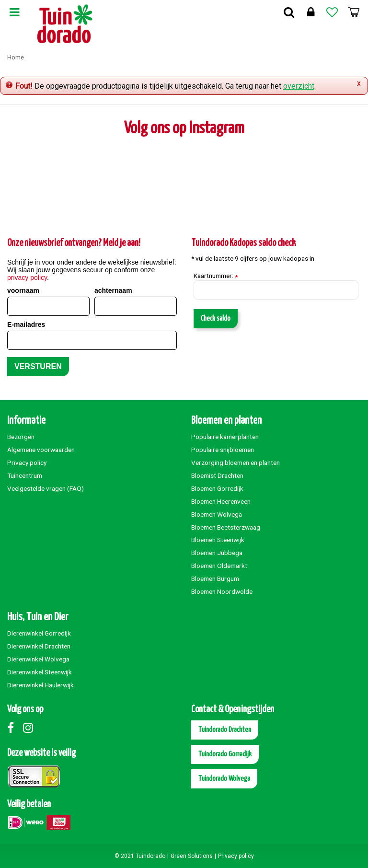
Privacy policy (27, 463)
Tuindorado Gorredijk (225, 754)
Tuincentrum (25, 475)
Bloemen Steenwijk (218, 540)
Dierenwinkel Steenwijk (40, 672)
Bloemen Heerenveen (221, 501)
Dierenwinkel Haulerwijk (40, 685)
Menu (14, 12)
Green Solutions (192, 856)
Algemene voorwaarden (41, 450)
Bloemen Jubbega (217, 553)
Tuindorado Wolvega (224, 779)
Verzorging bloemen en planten (236, 463)
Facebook (14, 728)
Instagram (30, 728)
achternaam (113, 290)
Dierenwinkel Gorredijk (39, 633)
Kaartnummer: (216, 276)
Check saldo (216, 318)
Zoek (289, 12)
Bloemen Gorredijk (217, 488)
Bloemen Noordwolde (222, 591)
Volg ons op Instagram (184, 129)
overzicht (299, 86)
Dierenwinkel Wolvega (38, 659)
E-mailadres (26, 324)
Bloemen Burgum (215, 579)
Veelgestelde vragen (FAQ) (46, 488)
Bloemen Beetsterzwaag (226, 527)
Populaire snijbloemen (223, 450)
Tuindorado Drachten (225, 730)
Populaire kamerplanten (225, 437)
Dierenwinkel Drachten (39, 646)
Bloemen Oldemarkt (219, 566)
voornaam (23, 290)
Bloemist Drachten (217, 475)
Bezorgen (21, 437)
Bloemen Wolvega (217, 514)
